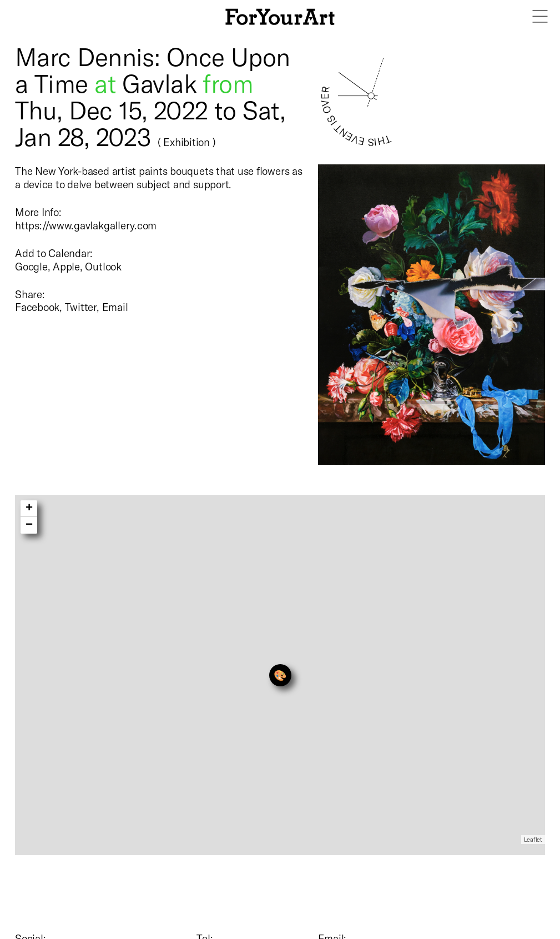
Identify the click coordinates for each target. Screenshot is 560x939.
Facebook (37, 307)
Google (31, 266)
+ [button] (29, 509)
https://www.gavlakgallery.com (86, 225)
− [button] (29, 525)
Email (115, 307)
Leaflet (533, 839)
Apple (66, 266)
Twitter (81, 307)
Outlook (103, 266)
